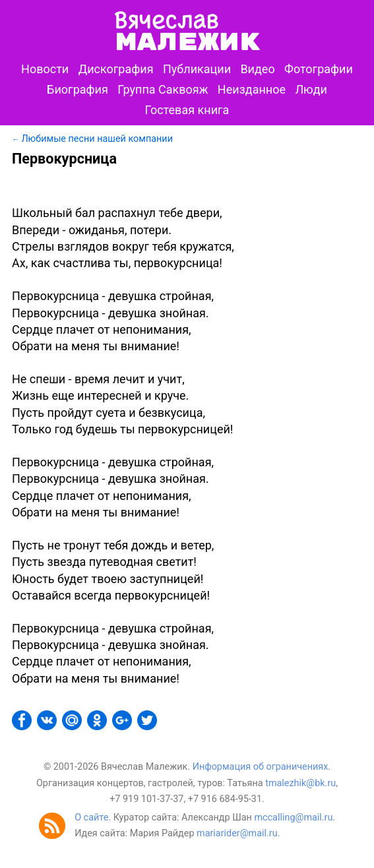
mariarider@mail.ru (237, 833)
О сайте (91, 818)
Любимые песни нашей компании (97, 139)
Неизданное (252, 89)
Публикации (197, 69)
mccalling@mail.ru (293, 818)
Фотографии (319, 69)
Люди (311, 89)
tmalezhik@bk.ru (300, 783)
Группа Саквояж (163, 89)
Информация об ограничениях (261, 767)
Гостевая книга (187, 110)
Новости (45, 69)
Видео (257, 69)
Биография (78, 89)
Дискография (116, 69)
